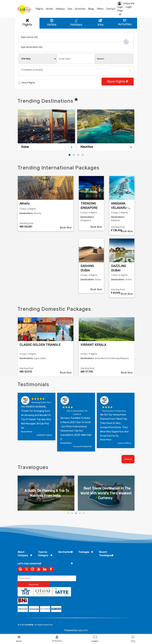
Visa (70, 9)
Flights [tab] (27, 23)
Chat (133, 641)
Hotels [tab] (52, 23)
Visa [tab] (100, 23)
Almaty (25, 203)
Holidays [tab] (76, 23)
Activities (80, 9)
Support (95, 641)
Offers (100, 9)
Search (19, 641)
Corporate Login (129, 5)
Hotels (49, 9)
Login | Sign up (120, 9)
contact (111, 9)
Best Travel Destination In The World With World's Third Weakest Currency (106, 493)
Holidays (60, 9)
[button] (69, 155)
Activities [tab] (125, 22)
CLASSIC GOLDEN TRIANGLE (40, 345)
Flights (39, 9)
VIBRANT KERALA (93, 345)
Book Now (66, 228)
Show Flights (118, 81)
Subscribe (34, 585)
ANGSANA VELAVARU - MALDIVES (120, 208)
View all (128, 459)
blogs (91, 9)
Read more (27, 432)
